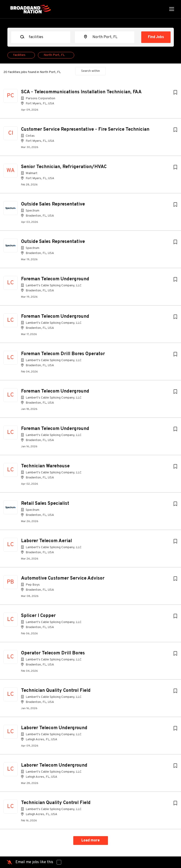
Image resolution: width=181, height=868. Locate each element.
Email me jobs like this (34, 862)
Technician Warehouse (45, 466)
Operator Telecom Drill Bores (53, 653)
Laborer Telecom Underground (54, 728)
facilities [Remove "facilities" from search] (19, 55)
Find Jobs (156, 37)
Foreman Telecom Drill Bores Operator (63, 354)
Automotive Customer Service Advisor (63, 578)
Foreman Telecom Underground (55, 279)
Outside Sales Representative (53, 204)
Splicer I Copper (38, 616)
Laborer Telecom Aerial (46, 541)
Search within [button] (90, 71)
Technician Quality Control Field (56, 691)
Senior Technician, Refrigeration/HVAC (64, 167)
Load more (90, 841)
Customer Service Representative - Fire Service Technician (85, 130)
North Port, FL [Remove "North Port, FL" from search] (54, 55)
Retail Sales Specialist (45, 504)
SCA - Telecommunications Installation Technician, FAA (81, 92)
